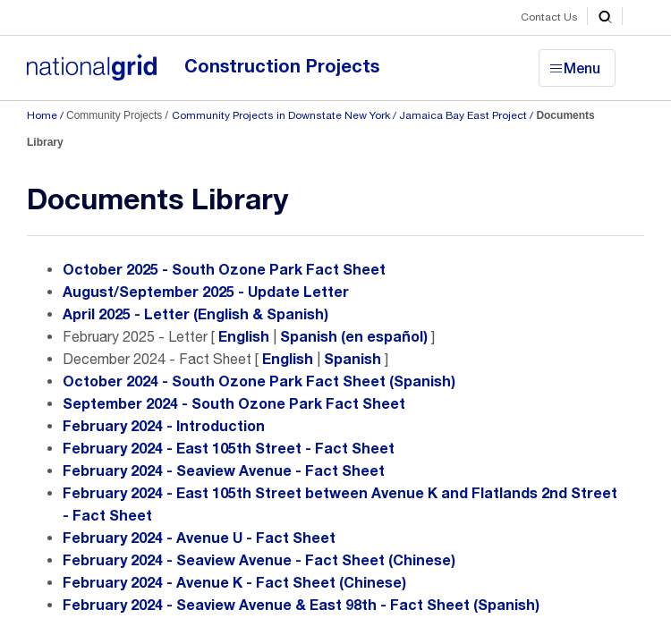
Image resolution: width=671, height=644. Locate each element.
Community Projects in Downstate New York (281, 115)
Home (42, 115)
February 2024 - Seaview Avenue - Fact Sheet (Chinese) (259, 561)
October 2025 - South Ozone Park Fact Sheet (224, 270)
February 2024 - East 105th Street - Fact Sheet (229, 449)
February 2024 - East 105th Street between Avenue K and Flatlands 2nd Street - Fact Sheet (340, 505)
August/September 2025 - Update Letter (206, 292)
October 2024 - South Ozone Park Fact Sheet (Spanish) (259, 382)
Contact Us (549, 17)
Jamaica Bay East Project (463, 115)
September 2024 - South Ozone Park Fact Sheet (234, 404)
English (244, 337)
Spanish (352, 360)
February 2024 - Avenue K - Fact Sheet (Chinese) (234, 583)
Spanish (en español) (354, 337)
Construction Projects (282, 67)
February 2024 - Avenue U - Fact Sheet (199, 538)
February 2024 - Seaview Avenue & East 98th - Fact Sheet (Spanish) (301, 606)
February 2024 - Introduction (164, 427)
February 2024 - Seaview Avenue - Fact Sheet (224, 471)
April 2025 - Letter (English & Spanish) (195, 315)
